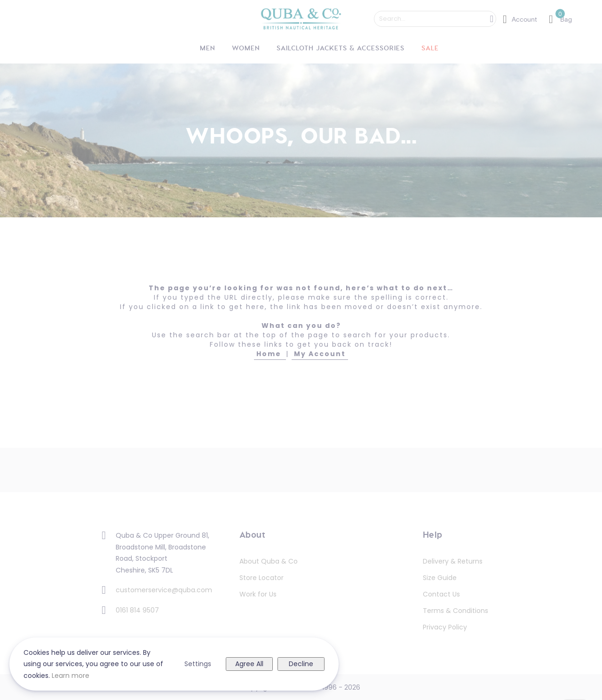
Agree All (249, 664)
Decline (301, 664)
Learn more (71, 676)
